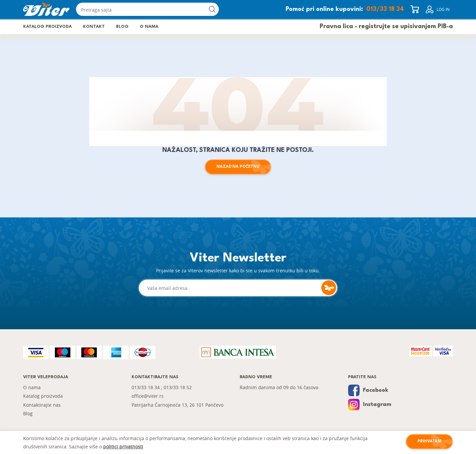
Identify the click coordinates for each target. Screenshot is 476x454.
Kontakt (94, 27)
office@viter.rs (148, 396)
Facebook (368, 390)
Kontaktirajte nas (42, 405)
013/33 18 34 (385, 9)
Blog (122, 27)
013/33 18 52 (178, 387)
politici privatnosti (123, 447)
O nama (149, 27)
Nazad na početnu (238, 167)
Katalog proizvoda (47, 27)
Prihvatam (429, 441)
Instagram (370, 405)
